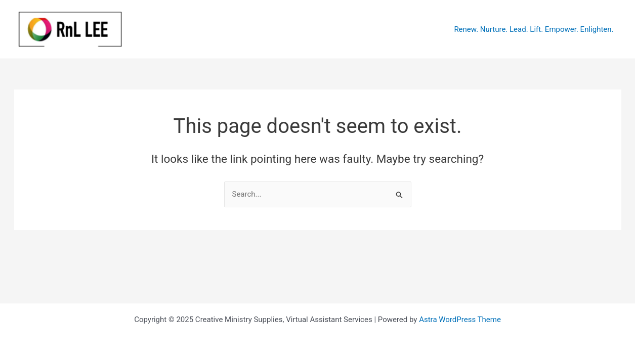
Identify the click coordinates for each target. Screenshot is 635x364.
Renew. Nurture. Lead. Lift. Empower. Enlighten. (534, 29)
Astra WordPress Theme (460, 320)
